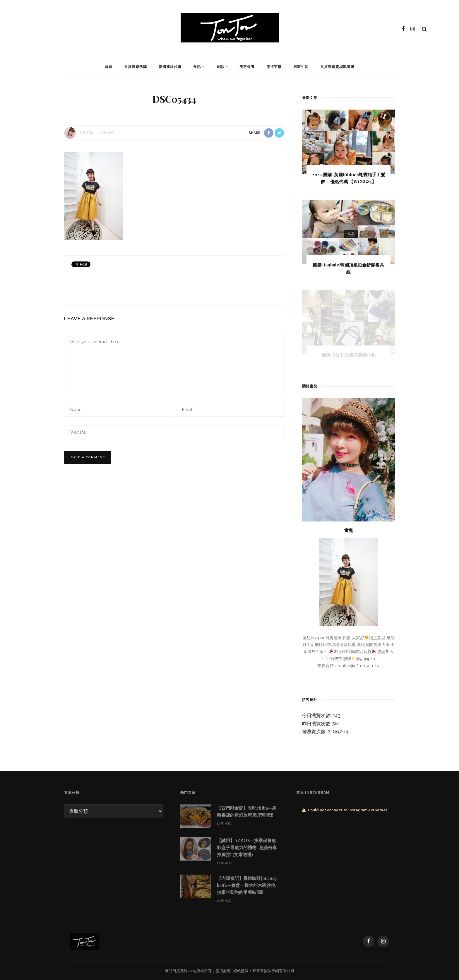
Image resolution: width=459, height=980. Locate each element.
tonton (87, 133)
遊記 (220, 67)
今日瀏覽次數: (317, 715)
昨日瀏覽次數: (317, 724)
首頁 (109, 67)
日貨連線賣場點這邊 (337, 67)
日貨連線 (180, 971)
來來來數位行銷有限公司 (273, 971)
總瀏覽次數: (315, 732)
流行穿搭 (274, 67)
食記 (197, 67)
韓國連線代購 (170, 67)
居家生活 (301, 67)
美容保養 (247, 67)
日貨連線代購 (136, 67)
